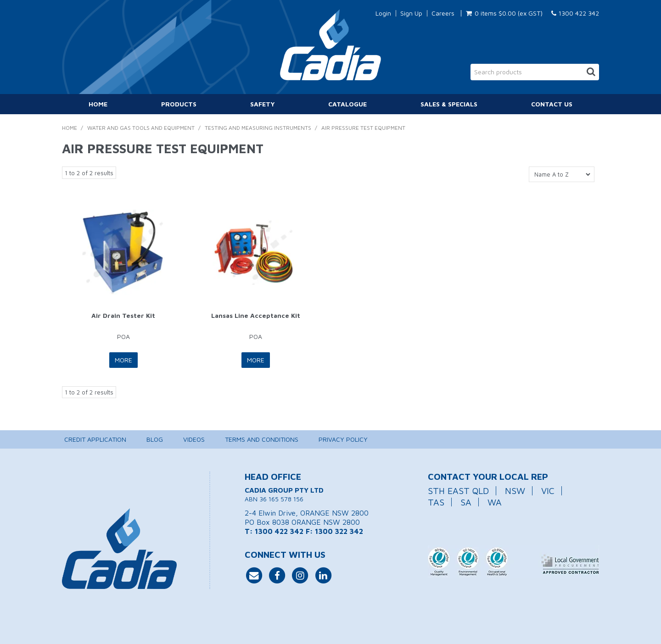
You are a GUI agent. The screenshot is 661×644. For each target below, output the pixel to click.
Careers (443, 13)
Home (98, 104)
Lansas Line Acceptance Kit (256, 315)
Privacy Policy (343, 439)
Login (383, 13)
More (123, 360)
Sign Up (411, 13)
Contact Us (552, 104)
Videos (194, 439)
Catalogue (347, 104)
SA (466, 502)
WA (495, 502)
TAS (436, 502)
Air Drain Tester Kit (123, 315)
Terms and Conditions (262, 439)
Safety (263, 104)
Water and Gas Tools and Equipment (141, 128)
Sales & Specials (449, 104)
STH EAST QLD (458, 491)
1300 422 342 (575, 13)
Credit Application (95, 439)
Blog (155, 439)
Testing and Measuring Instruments (258, 128)
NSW (515, 491)
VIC (548, 491)
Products (179, 104)
